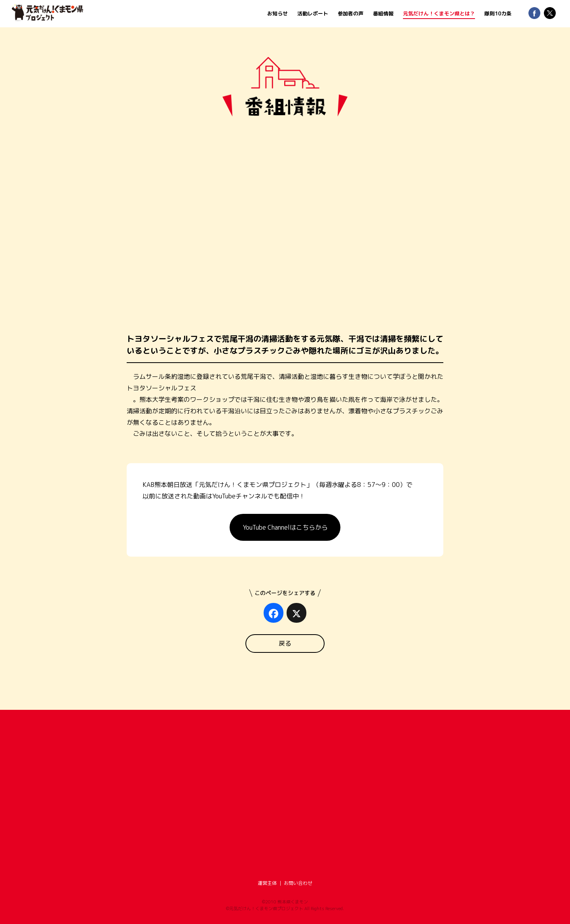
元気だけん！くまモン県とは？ (439, 13)
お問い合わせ (298, 883)
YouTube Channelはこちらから (285, 527)
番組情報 (383, 13)
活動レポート (313, 13)
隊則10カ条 (498, 13)
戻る (285, 643)
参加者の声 (351, 13)
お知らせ (277, 13)
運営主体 (267, 883)
